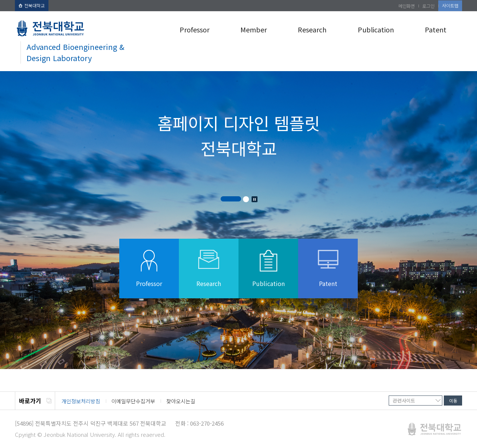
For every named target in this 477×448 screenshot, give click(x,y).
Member (254, 29)
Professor (195, 29)
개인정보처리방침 (81, 401)
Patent (436, 29)
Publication (376, 29)
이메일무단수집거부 (133, 401)
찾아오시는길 (181, 401)
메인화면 (407, 6)
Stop (255, 199)
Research (312, 29)
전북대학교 (32, 5)
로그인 (428, 6)
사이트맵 (450, 5)
